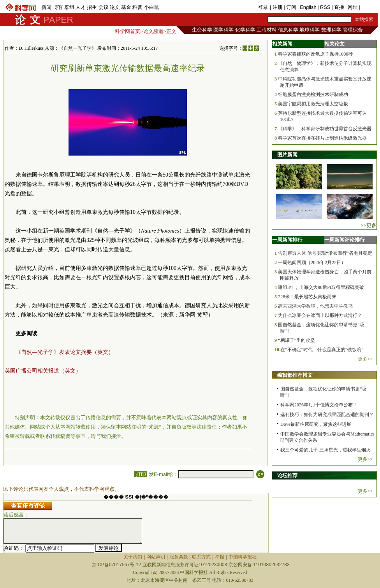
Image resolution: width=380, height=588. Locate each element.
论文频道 (153, 31)
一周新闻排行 (287, 240)
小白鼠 (152, 7)
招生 (92, 7)
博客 (58, 7)
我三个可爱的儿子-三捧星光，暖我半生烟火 (325, 450)
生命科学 (202, 30)
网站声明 (156, 557)
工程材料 (267, 30)
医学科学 (223, 30)
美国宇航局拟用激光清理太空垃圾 (313, 104)
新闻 (46, 7)
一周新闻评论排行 (345, 240)
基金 (126, 7)
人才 (81, 7)
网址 (353, 7)
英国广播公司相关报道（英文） (43, 371)
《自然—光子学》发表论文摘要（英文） (65, 352)
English (308, 7)
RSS (325, 7)
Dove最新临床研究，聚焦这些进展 (316, 424)
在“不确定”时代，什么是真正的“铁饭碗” (322, 350)
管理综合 (353, 30)
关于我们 (133, 557)
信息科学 (288, 30)
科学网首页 (128, 31)
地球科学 (310, 30)
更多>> (365, 359)
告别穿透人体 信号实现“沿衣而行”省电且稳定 (325, 253)
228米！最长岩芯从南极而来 (307, 297)
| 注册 (276, 7)
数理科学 (331, 30)
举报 (220, 557)
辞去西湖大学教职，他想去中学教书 (315, 306)
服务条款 (179, 557)
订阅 (291, 7)
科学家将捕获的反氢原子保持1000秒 (315, 54)
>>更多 (369, 225)
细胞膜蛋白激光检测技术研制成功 (313, 94)
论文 (115, 7)
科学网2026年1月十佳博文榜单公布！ (319, 405)
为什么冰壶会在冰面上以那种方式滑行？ (320, 315)
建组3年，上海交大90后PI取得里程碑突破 (321, 287)
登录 (264, 7)
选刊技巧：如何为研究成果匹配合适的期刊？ (327, 415)
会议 (104, 7)
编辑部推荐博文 (295, 375)
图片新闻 (287, 155)
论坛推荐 (287, 475)
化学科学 (245, 30)
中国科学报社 (243, 557)
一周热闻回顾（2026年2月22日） (312, 262)
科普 (137, 7)
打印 (141, 474)
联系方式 (201, 557)
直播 (339, 7)
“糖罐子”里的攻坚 (296, 340)
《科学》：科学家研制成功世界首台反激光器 (325, 129)
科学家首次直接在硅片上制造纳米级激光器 (322, 138)
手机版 (369, 7)
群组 (69, 7)
